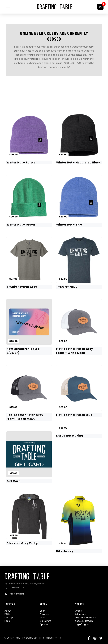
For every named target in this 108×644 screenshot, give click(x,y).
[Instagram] (95, 638)
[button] (8, 7)
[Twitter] (101, 638)
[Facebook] (89, 638)
